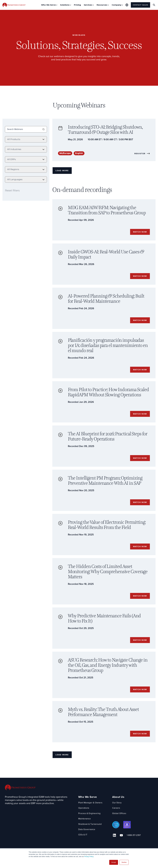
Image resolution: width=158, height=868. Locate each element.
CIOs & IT (83, 846)
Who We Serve (88, 808)
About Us (120, 808)
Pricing (77, 5)
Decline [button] (124, 862)
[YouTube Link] (121, 846)
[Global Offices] (127, 5)
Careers (118, 819)
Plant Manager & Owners (91, 814)
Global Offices (121, 824)
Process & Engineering (90, 824)
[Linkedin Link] (115, 846)
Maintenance (85, 830)
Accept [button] (114, 862)
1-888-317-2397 (132, 846)
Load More (63, 171)
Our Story (119, 814)
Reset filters (12, 190)
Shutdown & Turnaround (91, 835)
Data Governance (87, 840)
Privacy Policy (89, 857)
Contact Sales (140, 5)
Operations (84, 819)
